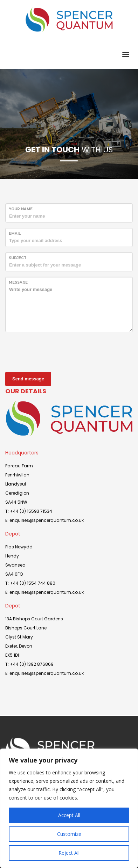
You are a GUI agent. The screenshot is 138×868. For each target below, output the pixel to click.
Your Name (21, 209)
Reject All (69, 853)
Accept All (69, 815)
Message (18, 282)
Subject (18, 258)
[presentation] (58, 351)
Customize (69, 834)
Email (15, 234)
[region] (69, 808)
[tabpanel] (69, 124)
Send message (28, 379)
